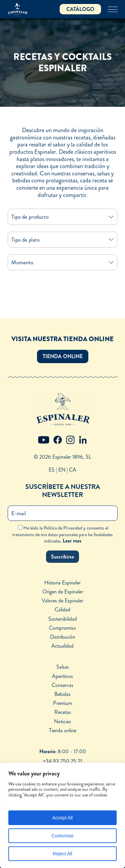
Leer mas (72, 541)
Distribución (63, 637)
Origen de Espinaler (63, 592)
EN (62, 470)
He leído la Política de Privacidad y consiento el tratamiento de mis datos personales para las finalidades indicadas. (62, 534)
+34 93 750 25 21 (62, 761)
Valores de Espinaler (62, 601)
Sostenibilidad (63, 619)
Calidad (62, 610)
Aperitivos (62, 676)
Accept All (62, 818)
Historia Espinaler (62, 583)
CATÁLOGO (80, 9)
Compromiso (62, 628)
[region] (62, 815)
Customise (62, 836)
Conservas (62, 685)
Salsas (63, 667)
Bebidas (62, 694)
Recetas (63, 712)
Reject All (62, 854)
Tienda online (63, 730)
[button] (63, 356)
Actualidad (62, 646)
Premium (62, 703)
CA (73, 470)
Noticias (62, 721)
